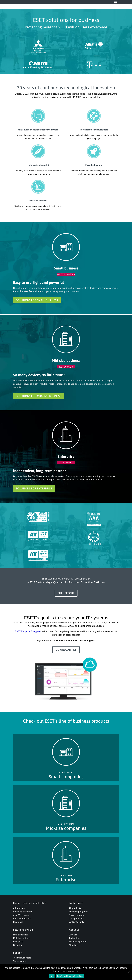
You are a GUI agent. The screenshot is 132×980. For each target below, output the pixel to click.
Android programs (22, 918)
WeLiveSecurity (76, 922)
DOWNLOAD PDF (66, 650)
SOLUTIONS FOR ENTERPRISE (34, 488)
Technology (75, 938)
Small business (20, 935)
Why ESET (74, 935)
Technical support (22, 958)
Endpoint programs (78, 912)
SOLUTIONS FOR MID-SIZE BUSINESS (38, 396)
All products (19, 908)
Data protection (77, 918)
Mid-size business (22, 938)
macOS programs (22, 915)
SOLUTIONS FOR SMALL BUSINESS (37, 300)
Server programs (77, 915)
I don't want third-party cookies (70, 976)
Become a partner (78, 942)
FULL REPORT (66, 593)
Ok (52, 976)
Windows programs (23, 912)
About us (73, 945)
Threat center (20, 961)
